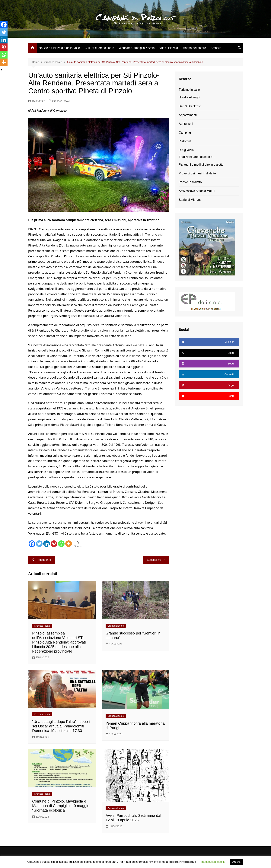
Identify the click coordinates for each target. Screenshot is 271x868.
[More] (69, 544)
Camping (185, 133)
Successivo (156, 560)
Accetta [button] (236, 862)
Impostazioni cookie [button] (213, 862)
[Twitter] (39, 544)
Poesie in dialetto (190, 182)
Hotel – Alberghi (189, 97)
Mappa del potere (194, 48)
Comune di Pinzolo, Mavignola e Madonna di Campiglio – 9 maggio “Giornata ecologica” (61, 806)
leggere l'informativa (182, 862)
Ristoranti (185, 141)
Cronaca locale (61, 101)
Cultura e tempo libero (99, 48)
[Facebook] (32, 544)
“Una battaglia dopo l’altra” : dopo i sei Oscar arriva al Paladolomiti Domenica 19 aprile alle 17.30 (61, 726)
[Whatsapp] (61, 544)
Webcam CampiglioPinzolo (137, 48)
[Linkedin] (47, 544)
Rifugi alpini (187, 150)
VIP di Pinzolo (169, 48)
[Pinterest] (54, 544)
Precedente (41, 560)
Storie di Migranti (190, 200)
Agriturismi (186, 124)
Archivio (216, 48)
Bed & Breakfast (190, 106)
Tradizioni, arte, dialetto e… (197, 157)
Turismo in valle (189, 90)
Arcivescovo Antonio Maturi (197, 191)
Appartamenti (188, 115)
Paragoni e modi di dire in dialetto (201, 165)
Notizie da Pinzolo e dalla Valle (59, 48)
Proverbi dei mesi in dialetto (197, 173)
